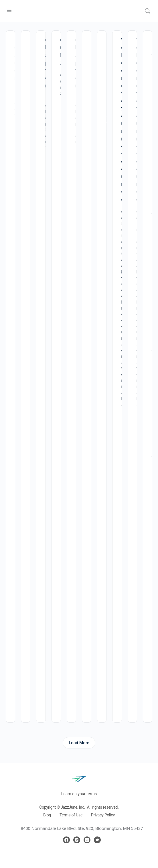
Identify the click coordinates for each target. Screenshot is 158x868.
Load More (79, 743)
